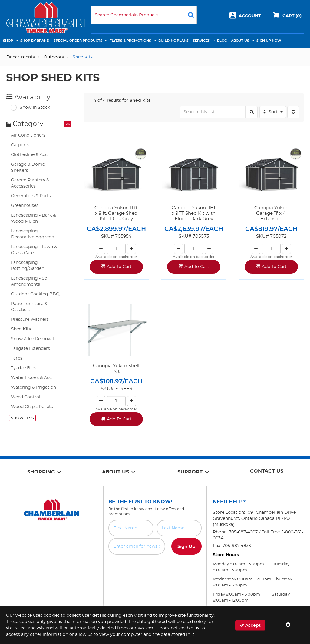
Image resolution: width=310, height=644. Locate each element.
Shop (8, 41)
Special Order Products (78, 41)
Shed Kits (21, 329)
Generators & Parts (31, 196)
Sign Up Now (269, 41)
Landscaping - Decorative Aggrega (33, 234)
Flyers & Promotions (130, 41)
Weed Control (26, 397)
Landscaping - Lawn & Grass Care (34, 250)
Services (201, 41)
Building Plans (173, 41)
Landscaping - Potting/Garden (28, 266)
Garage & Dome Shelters (28, 168)
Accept (250, 625)
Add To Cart (119, 267)
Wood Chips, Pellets (32, 407)
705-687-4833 (237, 546)
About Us (240, 41)
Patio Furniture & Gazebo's (29, 307)
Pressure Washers (30, 320)
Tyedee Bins (24, 368)
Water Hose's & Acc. (32, 378)
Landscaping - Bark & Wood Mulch (33, 218)
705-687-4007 (243, 532)
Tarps (17, 358)
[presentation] (68, 124)
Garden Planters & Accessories (30, 183)
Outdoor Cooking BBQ (35, 294)
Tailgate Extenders (30, 349)
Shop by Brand (35, 41)
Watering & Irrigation (33, 387)
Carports (20, 145)
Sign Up (186, 547)
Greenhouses (25, 206)
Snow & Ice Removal (32, 339)
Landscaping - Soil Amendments (30, 281)
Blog (222, 41)
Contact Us (267, 471)
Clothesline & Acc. (30, 155)
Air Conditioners (28, 135)
